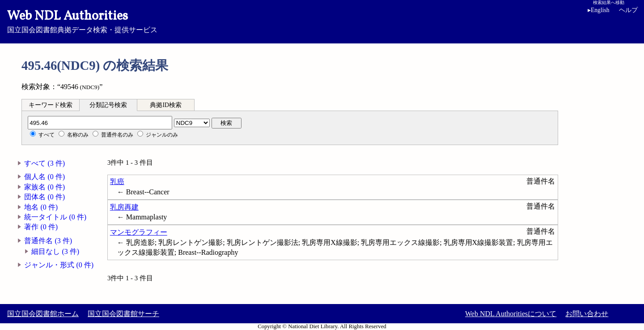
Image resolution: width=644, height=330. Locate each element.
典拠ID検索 (165, 105)
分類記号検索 (108, 105)
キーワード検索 (51, 105)
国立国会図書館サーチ (123, 314)
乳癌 (117, 182)
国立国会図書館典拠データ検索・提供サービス (322, 21)
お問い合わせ (587, 314)
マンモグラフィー (139, 232)
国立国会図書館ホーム (43, 314)
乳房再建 (124, 207)
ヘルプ (628, 10)
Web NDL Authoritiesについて (511, 314)
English (600, 10)
